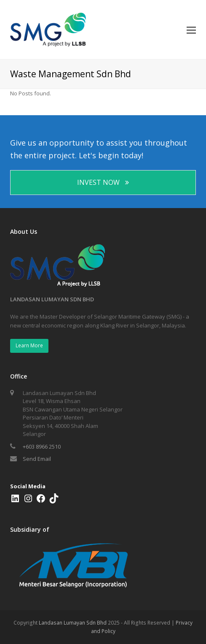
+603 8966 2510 (42, 446)
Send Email (37, 459)
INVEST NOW (103, 182)
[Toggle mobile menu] (191, 30)
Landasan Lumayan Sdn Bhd (73, 623)
